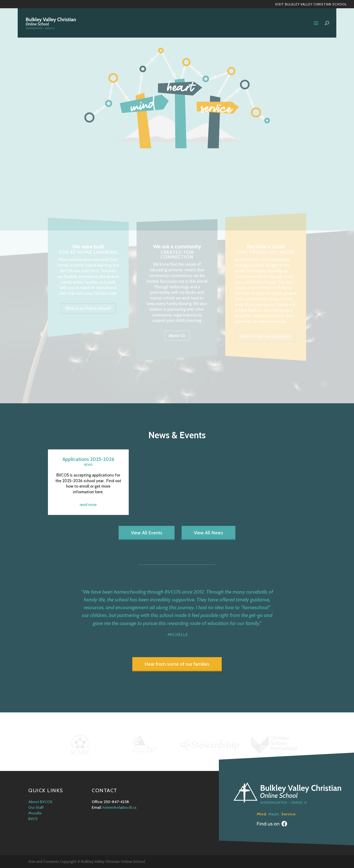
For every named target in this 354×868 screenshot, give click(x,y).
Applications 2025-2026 (88, 459)
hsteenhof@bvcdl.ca (119, 807)
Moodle (35, 813)
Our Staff (36, 807)
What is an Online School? (88, 308)
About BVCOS (40, 802)
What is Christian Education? (266, 336)
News (88, 465)
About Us (177, 336)
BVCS (33, 819)
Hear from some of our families (177, 664)
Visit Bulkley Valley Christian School (311, 4)
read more (88, 505)
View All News (208, 533)
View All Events (147, 533)
